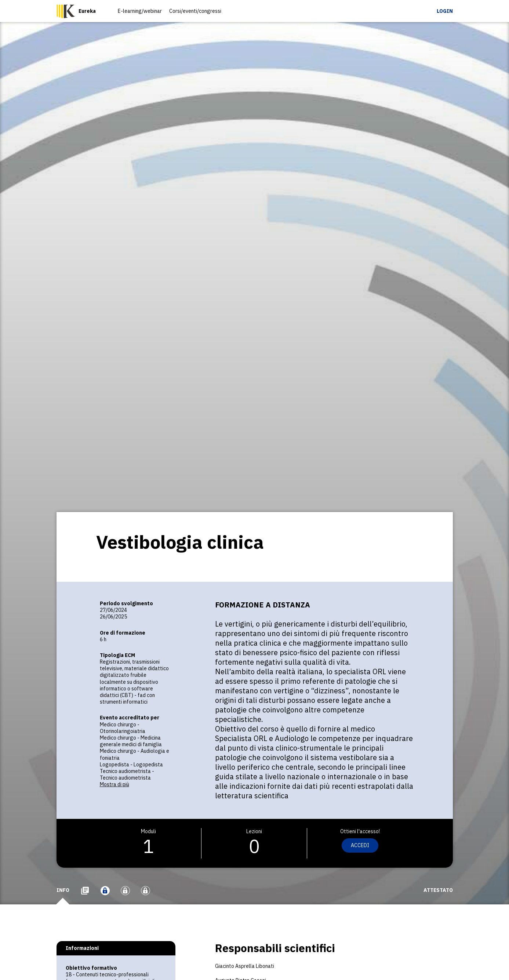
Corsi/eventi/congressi (195, 11)
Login (445, 11)
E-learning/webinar (140, 11)
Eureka (87, 11)
